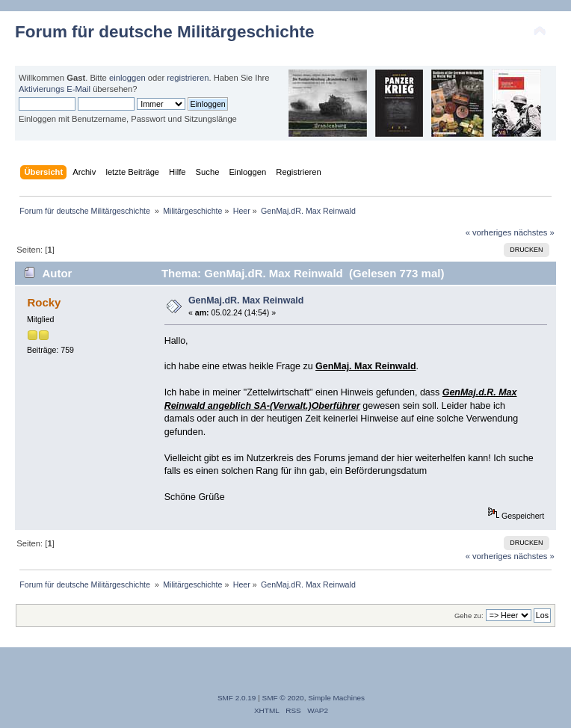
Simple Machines (336, 698)
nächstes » (534, 232)
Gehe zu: (469, 616)
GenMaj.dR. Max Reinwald (246, 300)
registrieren (188, 78)
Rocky (44, 302)
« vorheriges (489, 232)
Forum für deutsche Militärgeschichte (164, 32)
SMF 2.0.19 (237, 698)
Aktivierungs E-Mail (55, 89)
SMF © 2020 (283, 698)
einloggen (127, 78)
